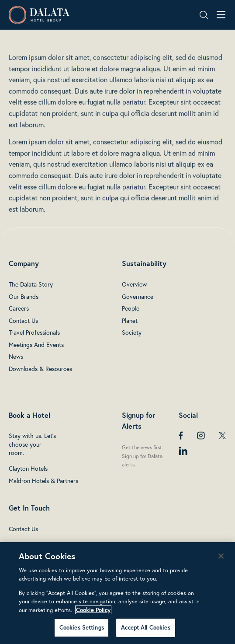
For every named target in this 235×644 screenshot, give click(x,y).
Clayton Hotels (28, 468)
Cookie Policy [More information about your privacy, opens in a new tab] (93, 610)
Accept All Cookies (145, 628)
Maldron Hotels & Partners (43, 481)
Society (132, 332)
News (16, 356)
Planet (130, 320)
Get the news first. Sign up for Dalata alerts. (143, 456)
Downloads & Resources (40, 369)
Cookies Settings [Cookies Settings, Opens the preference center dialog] (82, 628)
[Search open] (204, 15)
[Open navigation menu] (221, 15)
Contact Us (23, 320)
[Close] (221, 556)
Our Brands (24, 296)
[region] (117, 593)
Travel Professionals (34, 332)
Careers (19, 308)
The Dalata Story (31, 284)
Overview (134, 284)
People (131, 308)
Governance (138, 296)
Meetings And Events (36, 345)
